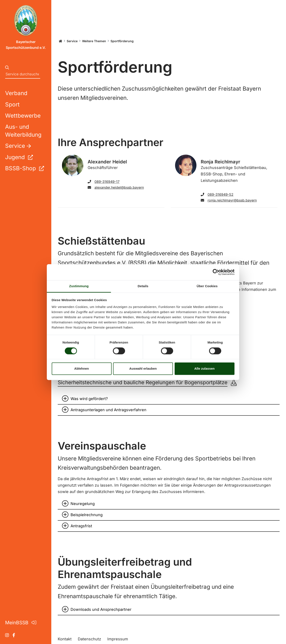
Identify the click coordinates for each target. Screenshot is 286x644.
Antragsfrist (81, 526)
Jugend (19, 157)
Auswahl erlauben (143, 369)
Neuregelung (83, 504)
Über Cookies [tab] (207, 286)
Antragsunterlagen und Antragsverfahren (108, 410)
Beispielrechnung (87, 515)
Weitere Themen (94, 41)
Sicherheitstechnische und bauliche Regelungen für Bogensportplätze (143, 383)
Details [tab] (143, 286)
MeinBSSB (21, 622)
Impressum (118, 639)
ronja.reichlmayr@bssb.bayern (229, 200)
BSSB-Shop (24, 168)
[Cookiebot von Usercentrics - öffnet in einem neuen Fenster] (216, 272)
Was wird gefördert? (89, 399)
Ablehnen (81, 369)
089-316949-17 (104, 182)
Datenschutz (89, 639)
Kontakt (65, 639)
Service (72, 41)
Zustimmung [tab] (79, 286)
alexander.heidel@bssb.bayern (116, 187)
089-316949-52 (217, 194)
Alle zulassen (204, 369)
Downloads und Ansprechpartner (101, 609)
